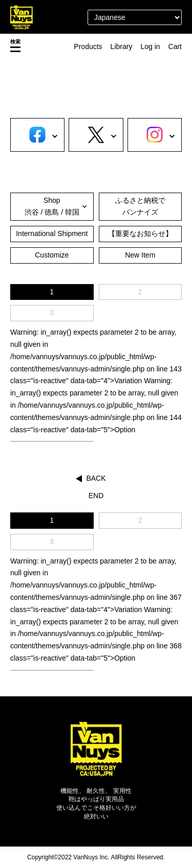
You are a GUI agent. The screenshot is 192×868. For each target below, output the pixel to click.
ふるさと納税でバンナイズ (140, 206)
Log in (150, 46)
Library (122, 46)
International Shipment (52, 233)
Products (88, 46)
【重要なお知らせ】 (140, 233)
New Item (140, 255)
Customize (52, 255)
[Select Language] (135, 17)
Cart (175, 46)
